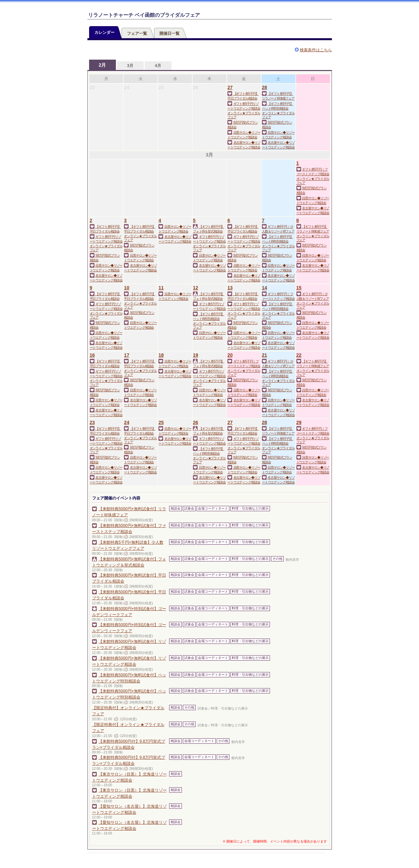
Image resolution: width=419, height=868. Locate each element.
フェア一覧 (137, 34)
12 (196, 288)
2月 (102, 65)
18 (161, 355)
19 (196, 355)
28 (265, 87)
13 (230, 288)
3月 (130, 66)
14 (265, 288)
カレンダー (104, 32)
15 (299, 288)
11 (161, 288)
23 (92, 422)
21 (265, 355)
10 (127, 288)
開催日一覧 (169, 34)
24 (127, 422)
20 (230, 355)
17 (127, 355)
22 (299, 355)
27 (230, 87)
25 (161, 422)
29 (299, 422)
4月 (158, 66)
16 (92, 355)
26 (196, 422)
